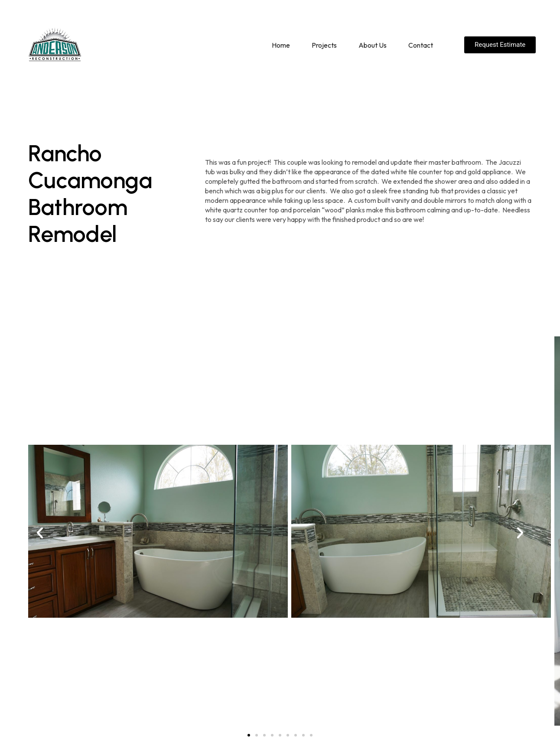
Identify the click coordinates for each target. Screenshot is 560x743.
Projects (324, 45)
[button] (40, 533)
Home (281, 45)
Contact (421, 45)
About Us (373, 45)
